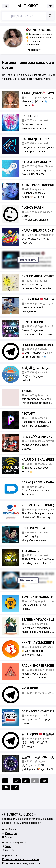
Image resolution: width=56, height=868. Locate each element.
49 (6, 787)
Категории (10, 833)
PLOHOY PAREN (33, 208)
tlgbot (28, 6)
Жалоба (8, 850)
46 (26, 781)
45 (17, 781)
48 (44, 781)
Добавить (9, 829)
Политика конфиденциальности (21, 863)
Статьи (8, 837)
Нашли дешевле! (35, 139)
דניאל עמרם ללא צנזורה (38, 437)
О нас (7, 846)
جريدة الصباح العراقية (36, 368)
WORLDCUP (30, 688)
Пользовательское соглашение (21, 859)
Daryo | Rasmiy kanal (39, 482)
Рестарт (28, 414)
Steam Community (36, 162)
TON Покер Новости (37, 597)
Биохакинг (30, 116)
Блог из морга (33, 528)
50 (15, 787)
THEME (27, 391)
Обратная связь (11, 855)
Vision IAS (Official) (38, 505)
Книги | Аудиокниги (38, 643)
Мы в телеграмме (14, 842)
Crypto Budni (32, 322)
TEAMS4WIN (31, 551)
